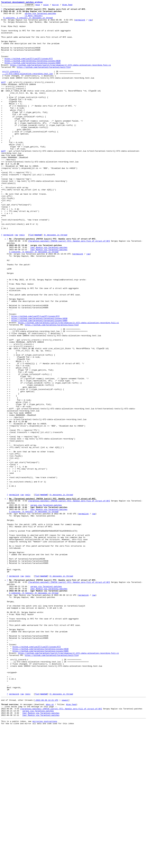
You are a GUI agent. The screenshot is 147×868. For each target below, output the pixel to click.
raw (90, 23)
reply (22, 281)
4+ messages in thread (55, 281)
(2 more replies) (34, 18)
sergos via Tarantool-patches (40, 15)
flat (31, 281)
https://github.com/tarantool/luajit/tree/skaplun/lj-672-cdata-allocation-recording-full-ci (60, 77)
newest (65, 838)
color (50, 5)
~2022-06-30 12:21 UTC (47, 838)
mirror (60, 5)
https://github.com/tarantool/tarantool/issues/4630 (32, 72)
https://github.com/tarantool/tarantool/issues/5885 (32, 75)
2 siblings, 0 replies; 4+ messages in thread (34, 301)
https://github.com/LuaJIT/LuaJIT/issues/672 (28, 70)
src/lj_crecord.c (11, 85)
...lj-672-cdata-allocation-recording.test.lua (27, 88)
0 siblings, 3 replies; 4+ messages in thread (28, 21)
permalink (80, 23)
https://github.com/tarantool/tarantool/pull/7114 (44, 80)
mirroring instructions (45, 862)
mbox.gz (50, 843)
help (42, 5)
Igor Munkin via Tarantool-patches (49, 296)
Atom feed (72, 5)
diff (3, 98)
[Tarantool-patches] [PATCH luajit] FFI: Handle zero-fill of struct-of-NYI (69, 288)
